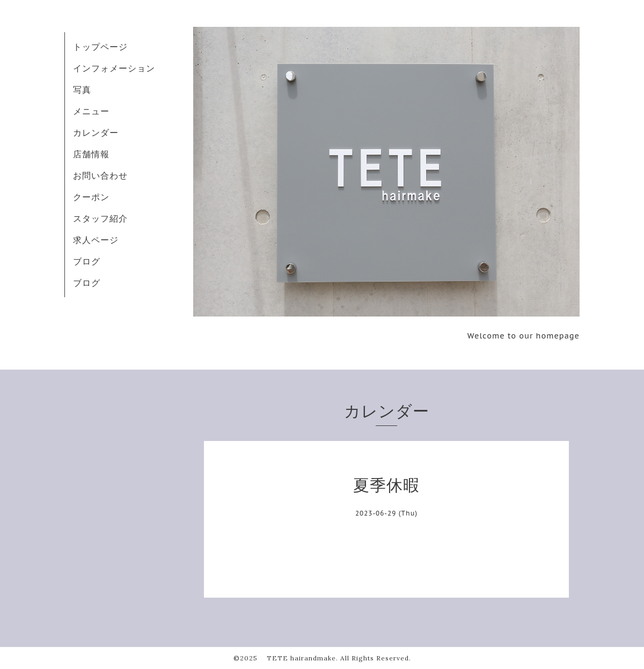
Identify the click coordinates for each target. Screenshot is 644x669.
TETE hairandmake (298, 658)
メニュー (91, 111)
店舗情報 (91, 154)
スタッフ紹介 (100, 218)
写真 (82, 90)
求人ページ (96, 240)
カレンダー (96, 133)
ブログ (87, 261)
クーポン (91, 197)
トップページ (100, 47)
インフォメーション (114, 68)
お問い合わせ (100, 175)
